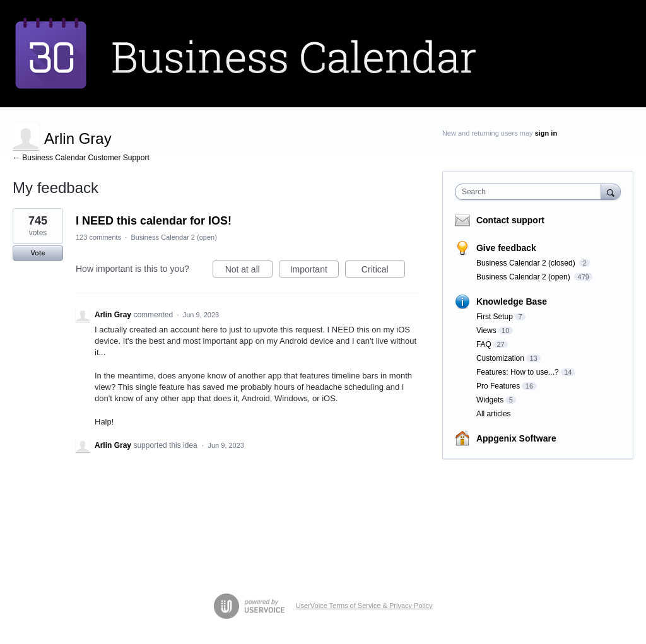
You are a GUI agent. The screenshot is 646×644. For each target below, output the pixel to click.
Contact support (510, 220)
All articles (494, 414)
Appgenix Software (516, 438)
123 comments (98, 237)
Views (486, 331)
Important (314, 271)
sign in (546, 133)
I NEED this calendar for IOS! (154, 221)
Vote (38, 253)
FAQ (484, 344)
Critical (383, 271)
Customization (500, 358)
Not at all (249, 271)
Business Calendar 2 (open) (173, 237)
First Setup (495, 317)
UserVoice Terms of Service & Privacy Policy (364, 606)
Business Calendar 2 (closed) (527, 263)
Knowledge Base (512, 302)
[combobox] (531, 192)
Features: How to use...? (518, 372)
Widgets (490, 400)
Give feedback (506, 248)
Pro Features (498, 386)
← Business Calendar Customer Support (81, 158)
